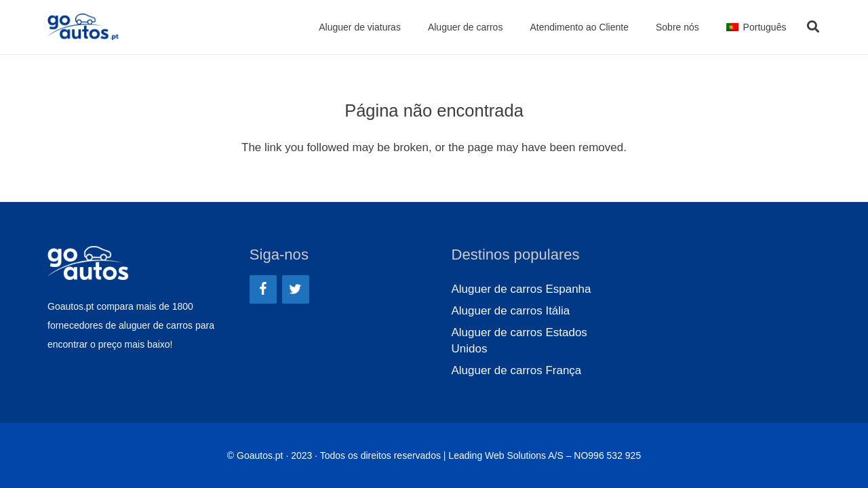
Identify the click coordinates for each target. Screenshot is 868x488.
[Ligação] (83, 27)
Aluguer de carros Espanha (521, 289)
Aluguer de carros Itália (511, 311)
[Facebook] (263, 289)
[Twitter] (296, 289)
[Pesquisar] (813, 27)
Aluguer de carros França (517, 370)
